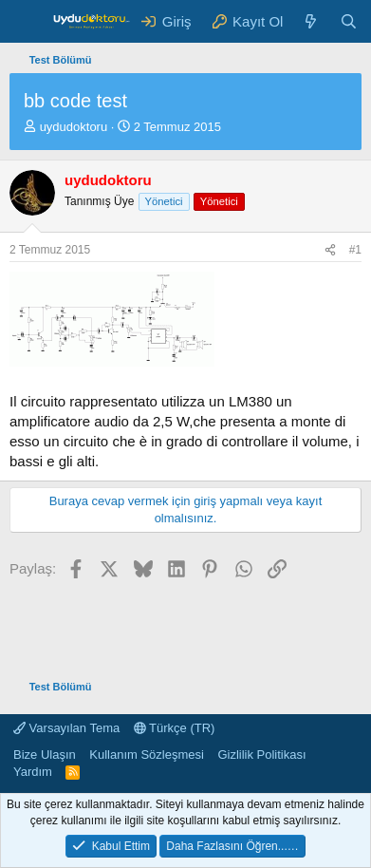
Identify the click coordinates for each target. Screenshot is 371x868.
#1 (355, 250)
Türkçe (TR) (175, 728)
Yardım (33, 772)
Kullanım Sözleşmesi (147, 755)
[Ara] (349, 21)
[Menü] (26, 22)
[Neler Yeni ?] (311, 21)
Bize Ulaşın (45, 755)
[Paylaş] (330, 250)
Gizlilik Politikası (261, 755)
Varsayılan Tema (66, 728)
